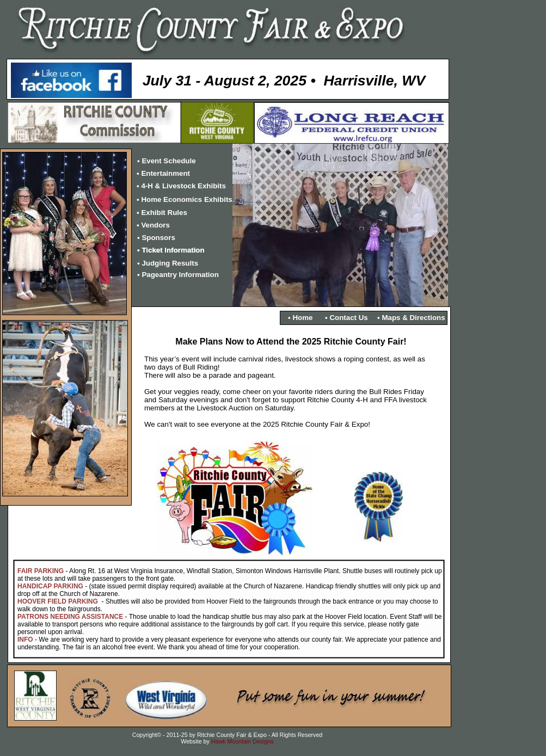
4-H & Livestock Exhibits (183, 186)
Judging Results (170, 263)
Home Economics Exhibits (186, 199)
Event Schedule (168, 161)
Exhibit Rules (164, 213)
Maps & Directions (413, 318)
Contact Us (348, 318)
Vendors (155, 225)
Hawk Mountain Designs (243, 741)
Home (302, 318)
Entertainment (165, 173)
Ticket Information (173, 250)
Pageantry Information (180, 275)
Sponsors (158, 238)
